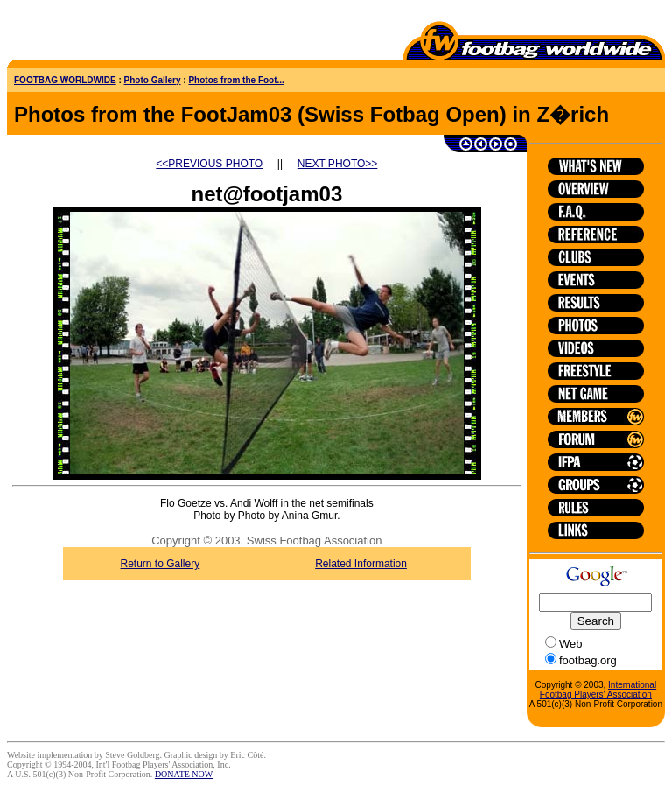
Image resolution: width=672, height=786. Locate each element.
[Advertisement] (109, 33)
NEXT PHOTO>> (338, 164)
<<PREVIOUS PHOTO (209, 164)
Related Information (361, 564)
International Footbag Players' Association (598, 690)
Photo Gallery (153, 80)
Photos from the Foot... (236, 80)
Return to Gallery (161, 564)
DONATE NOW (184, 774)
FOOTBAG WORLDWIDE (65, 80)
